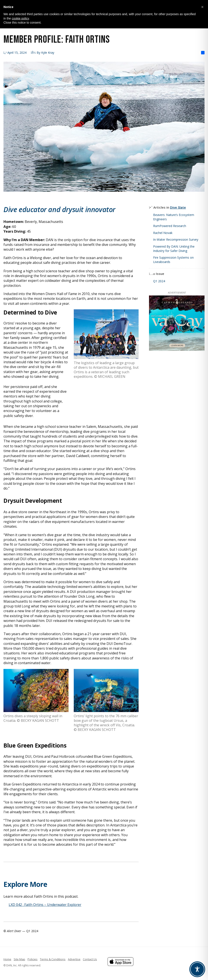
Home (7, 959)
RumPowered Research (170, 226)
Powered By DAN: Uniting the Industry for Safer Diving (174, 249)
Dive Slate (178, 207)
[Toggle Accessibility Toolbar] (197, 969)
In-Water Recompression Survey (176, 239)
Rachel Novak (163, 233)
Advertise (74, 959)
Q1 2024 (159, 281)
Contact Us (90, 959)
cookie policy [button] (20, 18)
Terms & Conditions (53, 959)
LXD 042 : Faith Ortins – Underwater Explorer (45, 905)
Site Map (19, 959)
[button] (202, 7)
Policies (33, 959)
